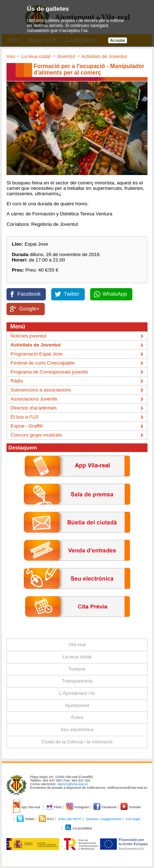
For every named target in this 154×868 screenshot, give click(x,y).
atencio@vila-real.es (73, 784)
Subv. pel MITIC (70, 819)
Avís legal (133, 819)
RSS (47, 819)
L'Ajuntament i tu (77, 693)
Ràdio (17, 381)
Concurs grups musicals (36, 435)
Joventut (66, 56)
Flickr (54, 807)
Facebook (29, 294)
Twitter (72, 294)
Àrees (77, 717)
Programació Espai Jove (36, 354)
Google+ (29, 309)
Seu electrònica (77, 730)
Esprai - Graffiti (27, 426)
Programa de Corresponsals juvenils (49, 372)
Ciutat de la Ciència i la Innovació (77, 742)
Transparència (77, 681)
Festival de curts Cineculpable (43, 363)
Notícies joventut (28, 336)
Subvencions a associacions (41, 390)
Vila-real (77, 645)
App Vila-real (27, 807)
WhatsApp (115, 294)
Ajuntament (77, 705)
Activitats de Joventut (104, 56)
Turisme (77, 669)
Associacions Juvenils (34, 399)
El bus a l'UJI (24, 417)
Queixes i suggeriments (104, 819)
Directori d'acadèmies (34, 408)
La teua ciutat (36, 56)
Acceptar (118, 40)
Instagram (78, 807)
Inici (11, 56)
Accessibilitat (78, 828)
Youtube (131, 807)
